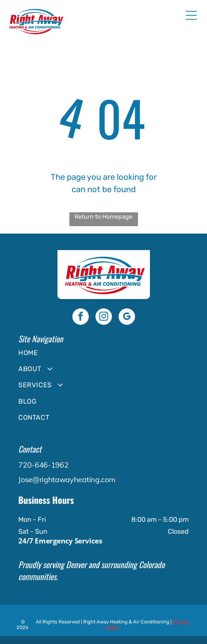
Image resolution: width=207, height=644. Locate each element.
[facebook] (81, 318)
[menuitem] (103, 353)
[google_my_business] (127, 318)
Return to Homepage (103, 217)
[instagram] (104, 318)
